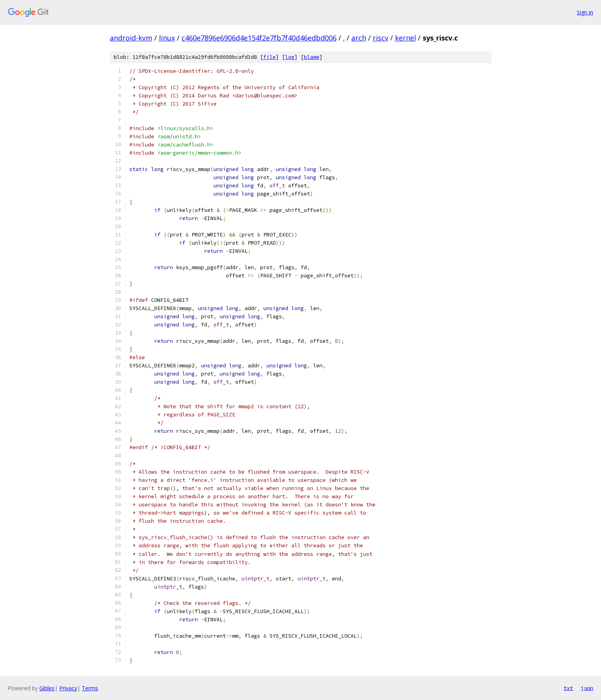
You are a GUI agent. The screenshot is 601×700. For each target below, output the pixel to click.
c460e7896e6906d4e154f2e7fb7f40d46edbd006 (259, 38)
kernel (405, 38)
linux (167, 38)
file (270, 57)
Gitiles (47, 688)
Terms (90, 688)
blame (312, 57)
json (587, 688)
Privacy (68, 688)
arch (359, 38)
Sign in (585, 12)
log (290, 57)
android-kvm (131, 38)
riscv (381, 38)
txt (568, 688)
